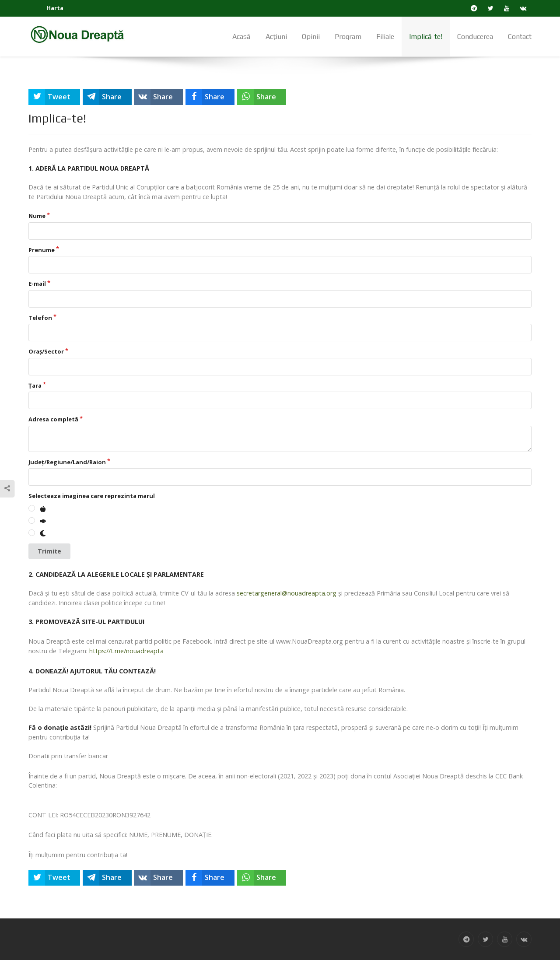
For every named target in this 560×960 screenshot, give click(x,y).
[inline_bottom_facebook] (210, 878)
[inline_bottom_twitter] (54, 878)
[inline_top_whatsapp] (262, 97)
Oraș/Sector (46, 351)
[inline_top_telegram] (107, 97)
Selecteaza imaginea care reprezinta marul (92, 496)
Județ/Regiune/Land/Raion (67, 462)
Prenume (42, 250)
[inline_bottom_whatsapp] (262, 878)
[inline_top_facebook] (210, 97)
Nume (37, 216)
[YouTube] (507, 8)
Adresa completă (53, 419)
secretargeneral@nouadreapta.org (287, 593)
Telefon (40, 318)
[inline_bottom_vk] (158, 878)
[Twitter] (491, 8)
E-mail (37, 284)
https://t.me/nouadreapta (126, 651)
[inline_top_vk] (158, 97)
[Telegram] (474, 8)
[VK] (523, 8)
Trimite (49, 551)
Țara (35, 385)
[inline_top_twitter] (54, 97)
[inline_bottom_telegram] (107, 878)
